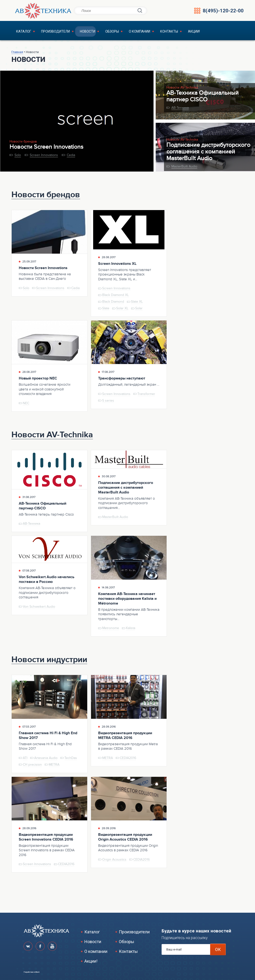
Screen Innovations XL (117, 265)
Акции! (167, 32)
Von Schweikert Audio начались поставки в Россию (47, 581)
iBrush (37, 972)
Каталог (20, 32)
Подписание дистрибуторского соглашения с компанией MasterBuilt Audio (208, 153)
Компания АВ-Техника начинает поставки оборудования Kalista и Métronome (127, 600)
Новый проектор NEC (38, 380)
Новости (76, 32)
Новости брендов (23, 143)
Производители (48, 32)
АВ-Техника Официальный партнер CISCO (202, 98)
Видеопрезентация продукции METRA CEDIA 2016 (125, 737)
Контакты (146, 32)
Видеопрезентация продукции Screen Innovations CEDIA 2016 (46, 839)
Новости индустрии (49, 662)
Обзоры (97, 32)
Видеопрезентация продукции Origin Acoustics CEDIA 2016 (125, 839)
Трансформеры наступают (122, 380)
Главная (17, 54)
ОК (218, 949)
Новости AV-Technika (182, 89)
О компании (120, 32)
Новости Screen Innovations (46, 149)
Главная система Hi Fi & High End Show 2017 (48, 737)
